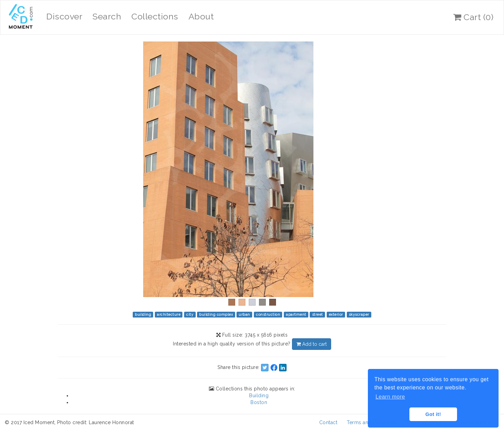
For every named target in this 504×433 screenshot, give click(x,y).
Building (259, 396)
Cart (473, 17)
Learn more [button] (390, 397)
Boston (259, 402)
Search (107, 16)
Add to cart (312, 344)
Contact (328, 422)
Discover (64, 16)
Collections (155, 16)
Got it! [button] (433, 414)
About (201, 16)
